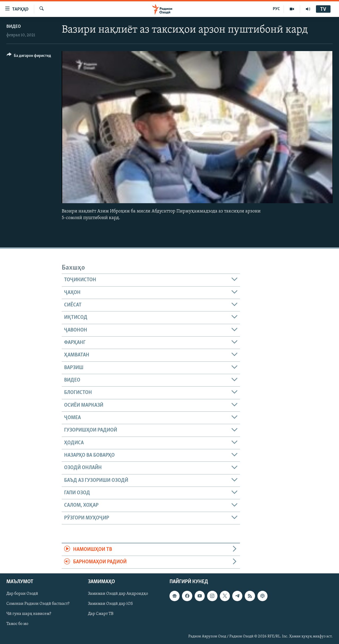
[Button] (29, 56)
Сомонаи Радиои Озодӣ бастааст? (38, 604)
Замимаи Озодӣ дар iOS (110, 604)
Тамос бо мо (17, 624)
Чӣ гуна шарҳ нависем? (29, 614)
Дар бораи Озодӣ (22, 594)
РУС (276, 9)
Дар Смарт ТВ (101, 614)
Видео (14, 27)
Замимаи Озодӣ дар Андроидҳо (118, 594)
